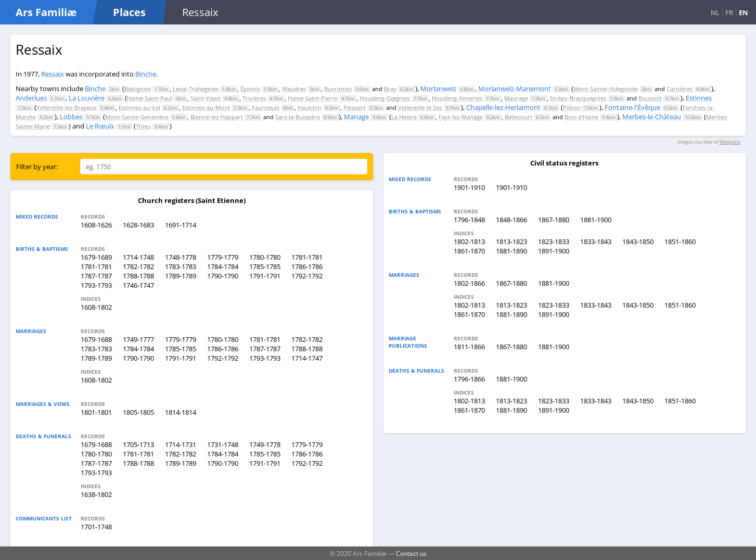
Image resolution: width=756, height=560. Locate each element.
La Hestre (404, 117)
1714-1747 (307, 358)
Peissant (355, 107)
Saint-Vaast (206, 98)
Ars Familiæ (46, 12)
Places (129, 12)
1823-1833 (554, 241)
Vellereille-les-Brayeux (67, 107)
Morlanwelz (438, 88)
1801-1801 (96, 412)
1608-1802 (96, 307)
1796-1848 (469, 220)
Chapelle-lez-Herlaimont (503, 107)
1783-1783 (181, 266)
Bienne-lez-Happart (217, 117)
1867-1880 (554, 220)
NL (715, 12)
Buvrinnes (338, 89)
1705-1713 (138, 444)
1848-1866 (511, 220)
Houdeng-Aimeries (457, 98)
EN (744, 12)
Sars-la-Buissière (298, 117)
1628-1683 (138, 225)
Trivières (254, 98)
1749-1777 (138, 339)
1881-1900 (596, 220)
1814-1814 (181, 412)
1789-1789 (181, 276)
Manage (356, 117)
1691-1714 (181, 225)
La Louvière (87, 98)
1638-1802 (96, 494)
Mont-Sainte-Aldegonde (606, 89)
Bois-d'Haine (581, 117)
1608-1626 (96, 225)
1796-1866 (469, 379)
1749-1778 (265, 444)
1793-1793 (96, 285)
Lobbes (71, 117)
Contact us (411, 553)
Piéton (572, 107)
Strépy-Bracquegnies (578, 98)
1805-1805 (138, 412)
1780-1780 (265, 257)
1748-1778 (181, 257)
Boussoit (650, 98)
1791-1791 (265, 276)
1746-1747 (138, 285)
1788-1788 (138, 276)
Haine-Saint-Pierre (313, 98)
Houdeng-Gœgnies (385, 98)
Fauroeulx (266, 107)
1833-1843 (596, 241)
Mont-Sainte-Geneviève (137, 117)
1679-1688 (96, 339)
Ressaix (53, 74)
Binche (146, 74)
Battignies (138, 89)
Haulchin (310, 107)
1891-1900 (554, 251)
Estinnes (699, 98)
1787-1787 (96, 276)
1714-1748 (138, 257)
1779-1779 (223, 257)
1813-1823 (511, 241)
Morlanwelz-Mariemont (515, 88)
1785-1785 (265, 266)
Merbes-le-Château (652, 117)
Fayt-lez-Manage (461, 117)
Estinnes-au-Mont (206, 107)
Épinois (250, 89)
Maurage (516, 98)
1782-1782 (138, 266)
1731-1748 (223, 444)
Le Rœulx (100, 126)
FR (729, 12)
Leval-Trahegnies (196, 89)
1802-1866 (469, 283)
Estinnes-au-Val (139, 107)
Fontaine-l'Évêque (632, 107)
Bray (390, 89)
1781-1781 (307, 257)
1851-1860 (680, 241)
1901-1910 (469, 187)
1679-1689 (96, 257)
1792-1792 (307, 276)
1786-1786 (307, 266)
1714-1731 (181, 444)
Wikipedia (730, 142)
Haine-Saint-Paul (150, 98)
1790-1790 (223, 276)
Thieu (143, 126)
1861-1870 (469, 251)
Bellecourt (518, 117)
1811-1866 (469, 347)
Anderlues (31, 98)
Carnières (680, 89)
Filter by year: (37, 167)
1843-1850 (638, 241)
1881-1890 (511, 251)
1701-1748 (96, 527)
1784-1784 (223, 266)
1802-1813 (469, 241)
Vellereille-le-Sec (420, 107)
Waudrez (294, 89)
